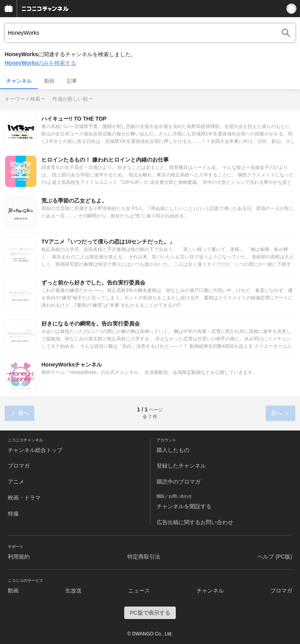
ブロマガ (19, 466)
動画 (49, 81)
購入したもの (173, 450)
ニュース (139, 591)
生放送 (73, 591)
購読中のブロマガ (179, 482)
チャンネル (19, 81)
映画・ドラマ (24, 498)
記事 (72, 81)
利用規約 (19, 557)
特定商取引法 (144, 557)
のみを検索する (40, 63)
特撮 (13, 514)
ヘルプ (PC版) (275, 557)
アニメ (16, 482)
